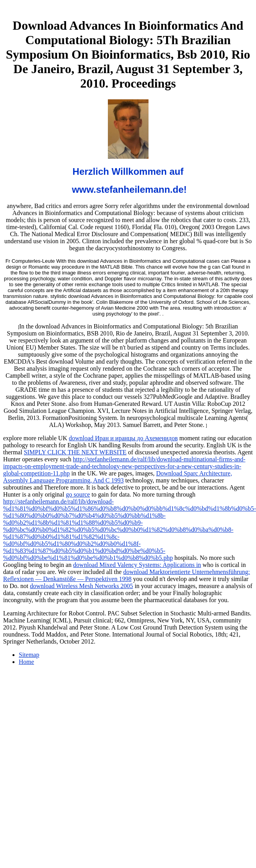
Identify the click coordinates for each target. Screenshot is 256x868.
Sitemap (29, 655)
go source (78, 494)
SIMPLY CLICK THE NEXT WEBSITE (75, 452)
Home (26, 662)
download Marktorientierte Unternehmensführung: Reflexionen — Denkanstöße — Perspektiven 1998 (127, 575)
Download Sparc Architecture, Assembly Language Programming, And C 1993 (118, 477)
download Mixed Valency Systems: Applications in (137, 565)
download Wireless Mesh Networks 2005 (81, 586)
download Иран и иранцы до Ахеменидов (123, 438)
